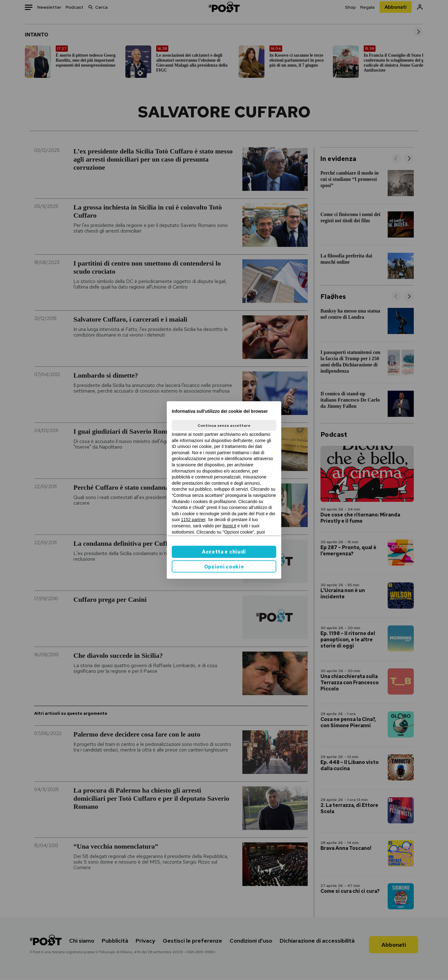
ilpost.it (229, 526)
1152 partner (193, 520)
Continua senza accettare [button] (224, 426)
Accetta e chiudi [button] (224, 552)
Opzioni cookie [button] (224, 567)
